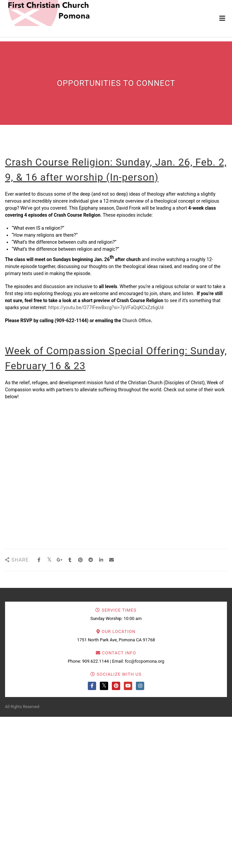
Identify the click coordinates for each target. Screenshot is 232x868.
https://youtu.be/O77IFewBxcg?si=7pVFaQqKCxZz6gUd (106, 307)
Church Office (137, 320)
